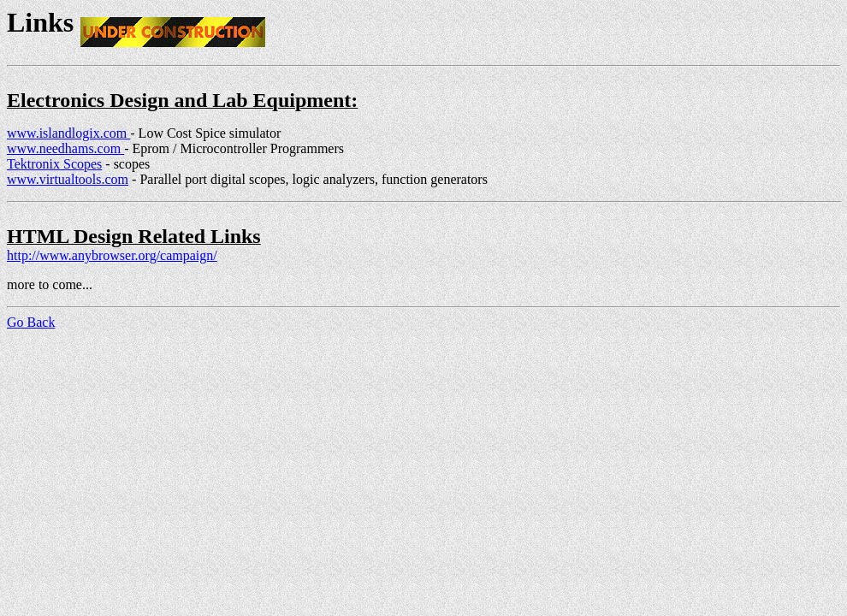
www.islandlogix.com (68, 133)
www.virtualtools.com (68, 179)
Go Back (31, 322)
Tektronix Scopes (54, 164)
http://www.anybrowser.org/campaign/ (112, 255)
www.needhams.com (65, 148)
